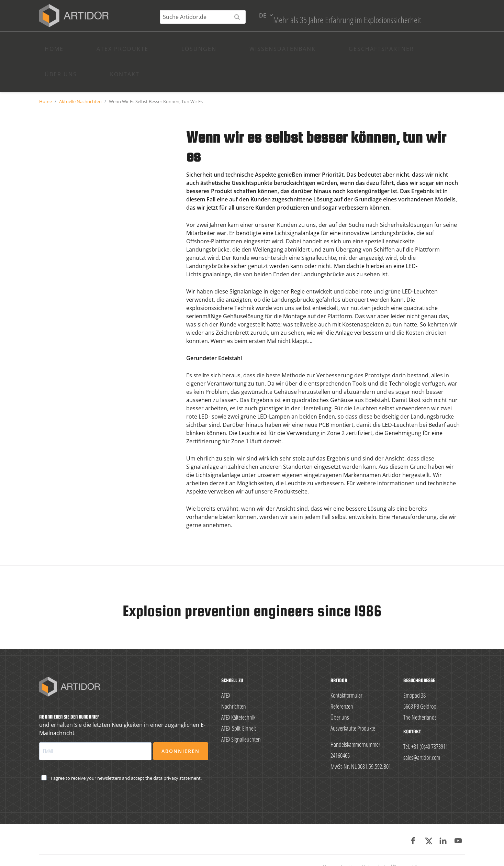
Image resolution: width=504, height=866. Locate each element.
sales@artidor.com (422, 741)
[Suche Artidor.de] (395, 26)
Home (46, 85)
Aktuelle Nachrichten (80, 85)
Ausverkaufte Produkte (353, 712)
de (455, 25)
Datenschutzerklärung (384, 851)
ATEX (226, 679)
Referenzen (342, 690)
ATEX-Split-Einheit (239, 712)
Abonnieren (181, 735)
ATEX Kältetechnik (238, 701)
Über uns (340, 701)
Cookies (348, 851)
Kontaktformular (346, 679)
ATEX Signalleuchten (241, 723)
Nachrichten (234, 690)
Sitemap (420, 851)
